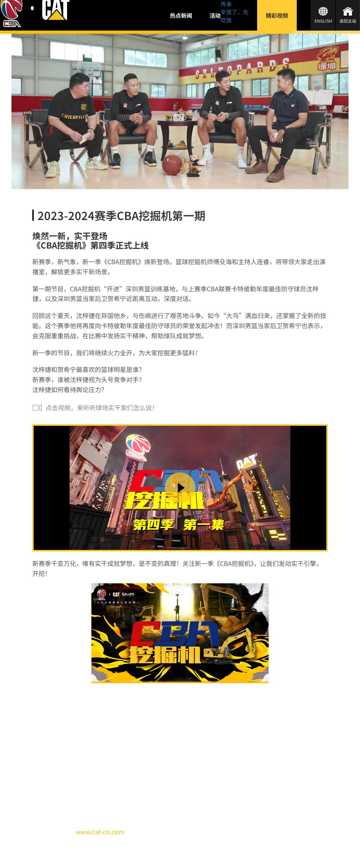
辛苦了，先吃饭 (235, 16)
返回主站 (348, 21)
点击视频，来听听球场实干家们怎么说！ (102, 408)
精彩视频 (277, 15)
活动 (215, 15)
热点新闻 (181, 15)
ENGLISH (323, 21)
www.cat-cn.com (100, 832)
